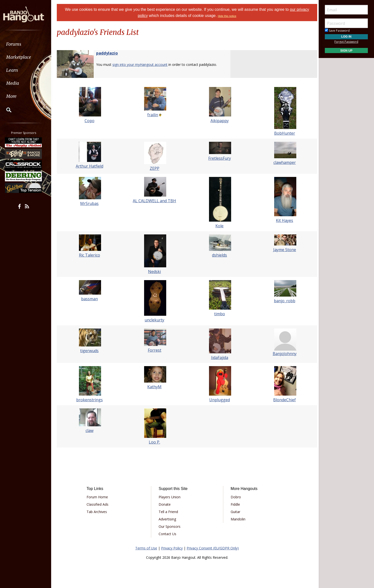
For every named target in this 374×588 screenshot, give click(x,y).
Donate (165, 504)
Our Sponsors (170, 526)
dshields (219, 255)
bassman (91, 299)
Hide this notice (227, 16)
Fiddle (235, 504)
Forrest (155, 350)
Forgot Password (346, 42)
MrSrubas (91, 203)
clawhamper (283, 162)
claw (91, 430)
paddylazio (109, 53)
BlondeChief (283, 400)
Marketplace (23, 57)
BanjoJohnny (283, 354)
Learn (16, 70)
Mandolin (237, 519)
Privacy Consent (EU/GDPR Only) (213, 548)
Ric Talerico (91, 255)
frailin (153, 115)
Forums (18, 44)
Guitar (235, 512)
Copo (91, 121)
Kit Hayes (283, 220)
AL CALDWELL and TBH (155, 201)
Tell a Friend (169, 512)
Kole (219, 226)
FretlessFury (219, 158)
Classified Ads (99, 504)
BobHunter (283, 133)
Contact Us (168, 534)
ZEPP (155, 168)
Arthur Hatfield (91, 166)
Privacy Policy (172, 548)
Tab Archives (98, 512)
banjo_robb (283, 301)
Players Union (170, 497)
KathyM (155, 387)
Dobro (235, 497)
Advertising (168, 519)
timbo (219, 314)
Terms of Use (146, 548)
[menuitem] (28, 44)
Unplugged (219, 400)
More (15, 96)
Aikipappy (219, 121)
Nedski (155, 272)
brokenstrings (91, 400)
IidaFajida (219, 358)
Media (17, 83)
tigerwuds (91, 351)
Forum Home (99, 497)
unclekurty (155, 320)
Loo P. (155, 442)
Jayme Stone (283, 250)
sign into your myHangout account (142, 65)
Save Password (337, 31)
